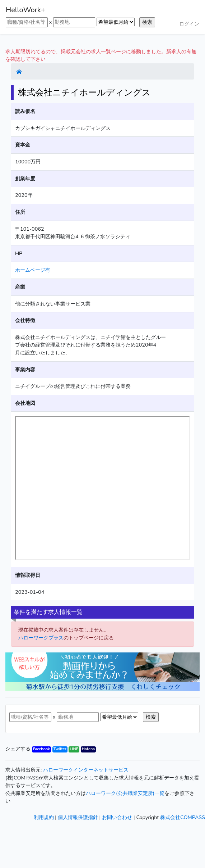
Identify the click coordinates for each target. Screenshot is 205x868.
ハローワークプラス (41, 638)
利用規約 (44, 817)
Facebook (41, 749)
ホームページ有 (33, 270)
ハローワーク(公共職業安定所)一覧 (125, 793)
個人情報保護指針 (78, 817)
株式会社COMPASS (183, 817)
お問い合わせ (117, 817)
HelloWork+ (25, 10)
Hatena (88, 749)
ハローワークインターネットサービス (86, 770)
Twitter (60, 749)
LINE (74, 749)
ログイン (189, 24)
